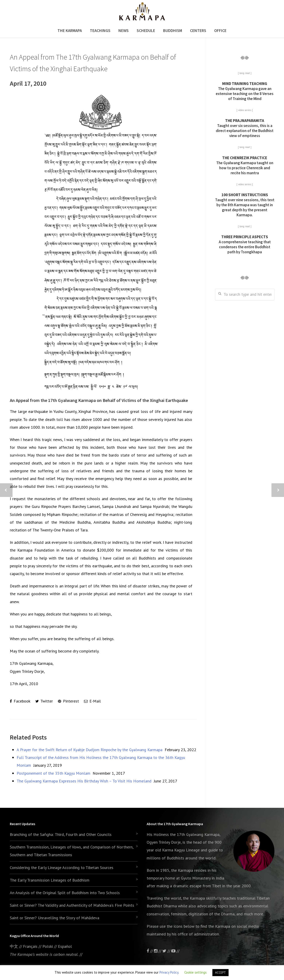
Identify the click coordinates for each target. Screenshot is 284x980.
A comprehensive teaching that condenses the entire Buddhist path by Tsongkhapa (245, 244)
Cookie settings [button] (195, 972)
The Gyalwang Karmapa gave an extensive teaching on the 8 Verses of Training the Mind (245, 91)
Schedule (146, 30)
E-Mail (92, 701)
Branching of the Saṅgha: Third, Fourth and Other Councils (61, 834)
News (124, 30)
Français (30, 946)
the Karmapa (182, 870)
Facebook (20, 701)
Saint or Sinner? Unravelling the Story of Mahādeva (55, 918)
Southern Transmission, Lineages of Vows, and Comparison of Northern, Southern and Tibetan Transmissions (72, 851)
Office (220, 30)
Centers (198, 30)
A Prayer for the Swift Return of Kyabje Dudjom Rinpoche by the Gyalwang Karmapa (90, 750)
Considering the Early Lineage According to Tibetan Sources (62, 868)
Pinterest (68, 701)
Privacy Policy (169, 972)
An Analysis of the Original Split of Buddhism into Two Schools (65, 893)
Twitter (44, 701)
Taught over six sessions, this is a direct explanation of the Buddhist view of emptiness (245, 128)
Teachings (100, 30)
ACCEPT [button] (220, 973)
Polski (48, 946)
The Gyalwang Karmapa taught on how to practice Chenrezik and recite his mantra (245, 165)
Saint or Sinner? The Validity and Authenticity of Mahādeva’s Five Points (72, 905)
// (167, 951)
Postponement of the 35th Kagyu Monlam (53, 773)
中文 (14, 946)
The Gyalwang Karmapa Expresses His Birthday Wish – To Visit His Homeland (84, 781)
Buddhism (173, 30)
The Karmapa (70, 30)
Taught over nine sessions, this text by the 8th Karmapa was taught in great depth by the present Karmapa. (245, 205)
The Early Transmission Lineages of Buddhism (50, 880)
